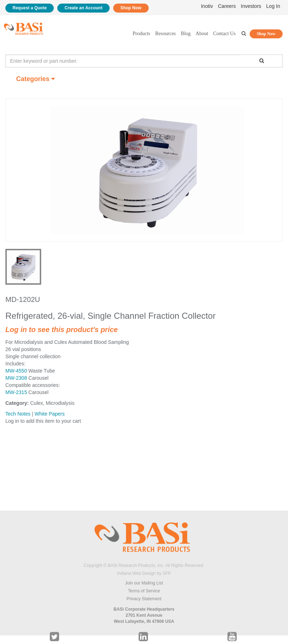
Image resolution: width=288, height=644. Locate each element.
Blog (186, 34)
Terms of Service (144, 591)
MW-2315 (16, 392)
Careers (227, 6)
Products (141, 34)
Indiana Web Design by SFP (144, 573)
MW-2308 (16, 378)
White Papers (49, 414)
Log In (273, 6)
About (202, 34)
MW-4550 (16, 371)
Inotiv (207, 6)
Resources (165, 34)
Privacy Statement (144, 599)
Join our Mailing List (144, 583)
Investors (251, 6)
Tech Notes (18, 414)
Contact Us (224, 34)
